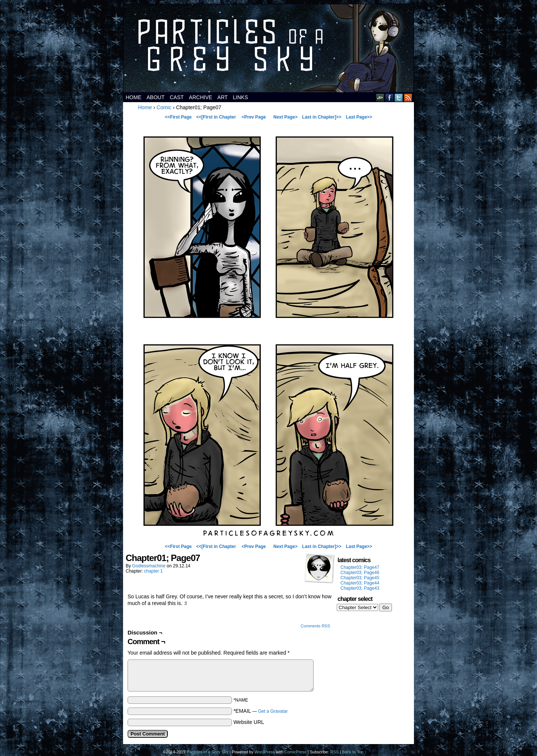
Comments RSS (315, 626)
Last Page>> (359, 117)
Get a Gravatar (273, 711)
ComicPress (295, 752)
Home (134, 97)
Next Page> (285, 117)
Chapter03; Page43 (360, 588)
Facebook (390, 97)
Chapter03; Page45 (360, 578)
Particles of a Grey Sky (268, 48)
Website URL (249, 722)
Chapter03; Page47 (360, 567)
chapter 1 (153, 571)
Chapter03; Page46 (360, 573)
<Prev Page (254, 117)
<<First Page (178, 117)
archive (201, 97)
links (241, 97)
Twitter (399, 97)
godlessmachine (149, 566)
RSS (408, 97)
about (156, 97)
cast (177, 97)
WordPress (265, 752)
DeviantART (380, 97)
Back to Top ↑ (354, 752)
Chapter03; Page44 (360, 583)
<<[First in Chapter (216, 117)
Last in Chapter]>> (322, 117)
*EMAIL (261, 711)
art (223, 97)
